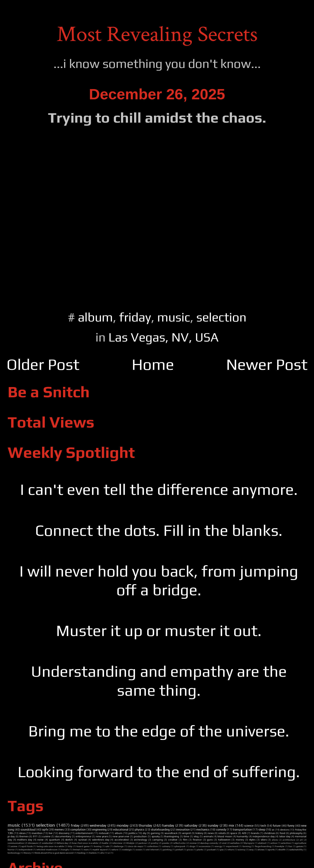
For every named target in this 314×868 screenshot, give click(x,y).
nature (115, 849)
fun (290, 846)
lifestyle (130, 843)
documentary (63, 836)
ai (273, 830)
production (140, 836)
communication (16, 843)
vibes (264, 840)
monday (122, 825)
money (240, 840)
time (187, 836)
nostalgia (127, 849)
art (301, 840)
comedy (221, 830)
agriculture (301, 843)
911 (35, 836)
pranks (166, 843)
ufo (102, 853)
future (277, 826)
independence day (264, 836)
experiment (232, 846)
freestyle (280, 846)
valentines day (101, 840)
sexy (251, 849)
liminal (76, 849)
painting (167, 849)
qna (222, 849)
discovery (64, 833)
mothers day (25, 840)
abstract (262, 843)
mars (86, 849)
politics (133, 833)
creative (173, 840)
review (193, 843)
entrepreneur (84, 836)
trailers (93, 853)
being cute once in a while (50, 846)
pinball (179, 849)
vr (109, 853)
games (299, 846)
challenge (119, 846)
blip (70, 846)
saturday (191, 825)
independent (26, 849)
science (249, 826)
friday (135, 317)
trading (81, 853)
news (211, 833)
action (274, 843)
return (231, 849)
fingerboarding (263, 846)
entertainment (84, 833)
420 (244, 833)
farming (247, 846)
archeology (140, 840)
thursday (145, 825)
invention (37, 833)
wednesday (98, 825)
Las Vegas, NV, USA (164, 337)
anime (14, 846)
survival (83, 840)
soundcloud (28, 830)
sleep (262, 830)
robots (222, 833)
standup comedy (209, 843)
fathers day (62, 843)
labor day (285, 836)
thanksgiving (172, 836)
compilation (78, 830)
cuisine (46, 836)
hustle (105, 843)
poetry (154, 843)
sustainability (296, 849)
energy (218, 846)
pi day (11, 836)
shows (261, 849)
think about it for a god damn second (54, 853)
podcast (211, 849)
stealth (282, 849)
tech (263, 826)
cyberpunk (180, 846)
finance (197, 840)
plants (200, 849)
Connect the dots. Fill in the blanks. (159, 530)
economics (205, 846)
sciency (242, 849)
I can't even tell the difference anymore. (159, 489)
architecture (289, 840)
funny (291, 826)
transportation (242, 830)
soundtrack (171, 833)
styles (252, 840)
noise (40, 840)
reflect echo (179, 843)
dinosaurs (33, 843)
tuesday (168, 825)
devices (285, 830)
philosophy (296, 833)
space (234, 833)
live (51, 833)
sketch (69, 840)
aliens (275, 840)
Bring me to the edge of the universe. (159, 731)
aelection (286, 843)
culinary (166, 846)
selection (221, 317)
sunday (213, 825)
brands (255, 833)
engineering (99, 830)
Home (153, 364)
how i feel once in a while (85, 843)
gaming (155, 833)
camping (158, 840)
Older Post (43, 364)
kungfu (65, 849)
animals (208, 836)
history (199, 833)
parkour (143, 843)
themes (24, 836)
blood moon (225, 836)
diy (144, 833)
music (174, 317)
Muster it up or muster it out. (159, 630)
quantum (55, 840)
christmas (269, 833)
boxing (98, 846)
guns (210, 840)
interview (117, 843)
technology (14, 853)
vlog (196, 836)
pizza (190, 849)
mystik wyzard (100, 849)
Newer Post (267, 364)
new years (102, 836)
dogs (192, 846)
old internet (152, 849)
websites (235, 843)
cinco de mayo (135, 846)
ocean (139, 849)
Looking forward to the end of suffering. (159, 772)
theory (27, 853)
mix (231, 825)
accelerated (122, 840)
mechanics (203, 830)
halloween (224, 840)
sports (271, 849)
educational (121, 830)
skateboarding (160, 830)
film (185, 840)
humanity (242, 836)
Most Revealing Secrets (157, 34)
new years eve (121, 836)
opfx (45, 830)
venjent (186, 833)
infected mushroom (47, 849)
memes (59, 830)
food (282, 833)
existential (47, 843)
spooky (156, 836)
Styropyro (249, 843)
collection (153, 846)
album (95, 317)
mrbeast (104, 833)
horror (11, 849)
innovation (183, 830)
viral (224, 843)
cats (107, 846)
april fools (27, 846)
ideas (22, 833)
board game (83, 846)
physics (140, 830)
